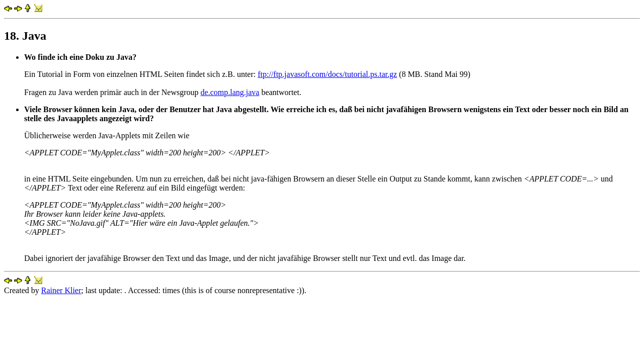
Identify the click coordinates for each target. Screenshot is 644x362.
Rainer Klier (61, 290)
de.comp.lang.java (230, 92)
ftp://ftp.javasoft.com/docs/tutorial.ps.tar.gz (327, 74)
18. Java (25, 36)
